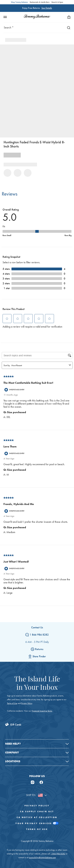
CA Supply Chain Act (37, 811)
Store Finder (37, 656)
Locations (13, 761)
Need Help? (13, 744)
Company (12, 752)
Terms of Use (12, 703)
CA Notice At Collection (37, 817)
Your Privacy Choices (37, 823)
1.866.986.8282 (58, 854)
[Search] (68, 27)
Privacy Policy (27, 703)
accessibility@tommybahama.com (42, 857)
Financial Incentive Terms (42, 711)
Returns (37, 649)
